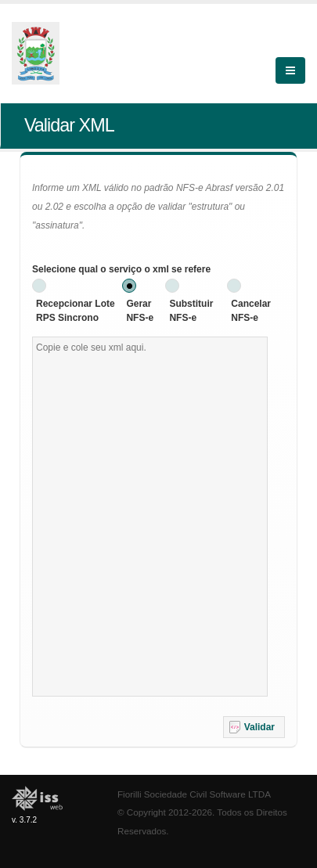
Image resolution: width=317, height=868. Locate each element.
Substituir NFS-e (191, 311)
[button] (254, 727)
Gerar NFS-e (140, 311)
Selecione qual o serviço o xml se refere (121, 269)
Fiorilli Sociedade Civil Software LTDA (194, 794)
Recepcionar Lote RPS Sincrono (76, 311)
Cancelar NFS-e (251, 311)
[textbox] (150, 517)
